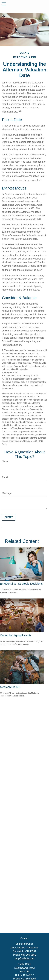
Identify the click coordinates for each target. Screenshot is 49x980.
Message (7, 493)
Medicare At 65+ (10, 687)
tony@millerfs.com (24, 958)
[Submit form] (9, 517)
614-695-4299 (28, 979)
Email (5, 477)
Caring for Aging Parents (16, 635)
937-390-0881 (28, 955)
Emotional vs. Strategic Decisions (21, 584)
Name (5, 461)
